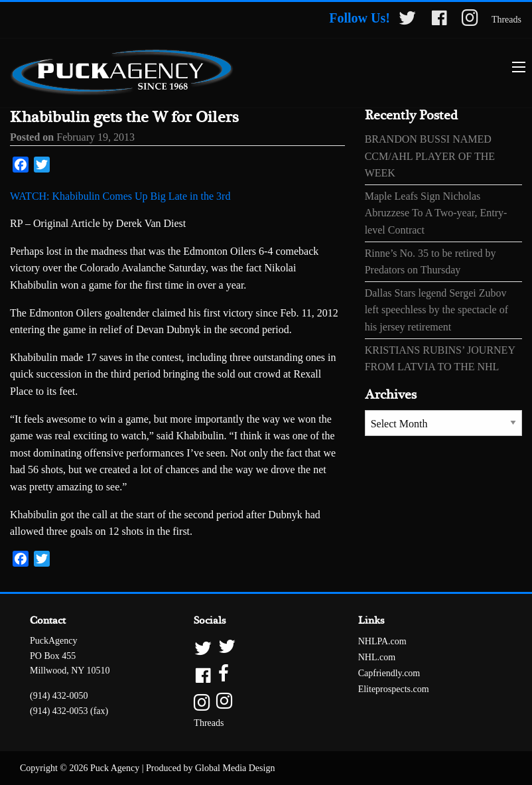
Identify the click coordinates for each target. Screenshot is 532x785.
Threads (506, 20)
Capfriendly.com (389, 673)
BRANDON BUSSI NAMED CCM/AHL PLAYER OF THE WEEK (430, 156)
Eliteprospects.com (394, 689)
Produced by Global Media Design (210, 768)
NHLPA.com (382, 641)
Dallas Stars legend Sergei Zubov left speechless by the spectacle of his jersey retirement (436, 310)
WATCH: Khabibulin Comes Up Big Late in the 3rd (120, 196)
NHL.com (377, 657)
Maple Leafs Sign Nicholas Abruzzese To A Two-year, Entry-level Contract (436, 213)
